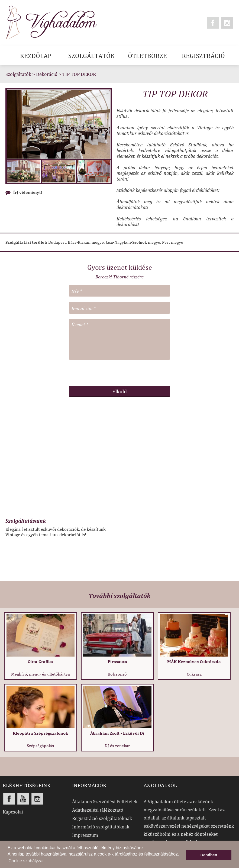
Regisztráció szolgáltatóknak (102, 818)
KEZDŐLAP (36, 56)
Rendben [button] (209, 855)
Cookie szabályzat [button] (26, 861)
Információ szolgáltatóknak (101, 827)
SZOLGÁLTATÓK (91, 56)
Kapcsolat (13, 812)
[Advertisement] (119, 460)
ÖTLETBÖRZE (147, 56)
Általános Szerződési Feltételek (105, 801)
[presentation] (119, 373)
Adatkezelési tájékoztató (98, 810)
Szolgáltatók (18, 74)
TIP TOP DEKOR (79, 74)
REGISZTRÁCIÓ (203, 56)
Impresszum (85, 835)
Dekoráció (47, 74)
